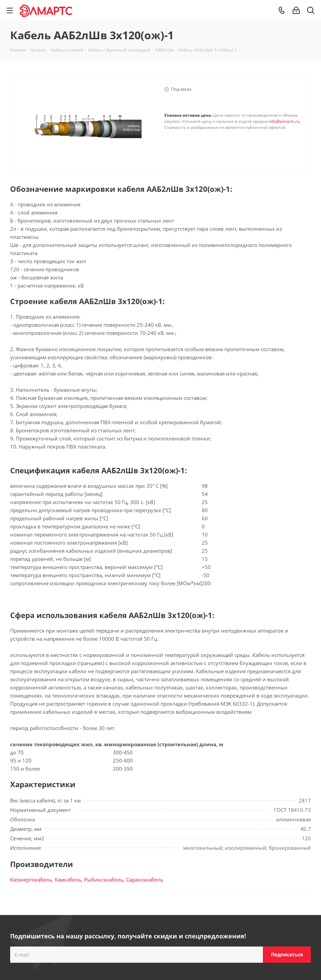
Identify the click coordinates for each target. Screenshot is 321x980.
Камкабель (68, 880)
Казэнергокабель (31, 880)
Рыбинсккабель (104, 880)
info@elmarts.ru (284, 121)
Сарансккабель (145, 880)
